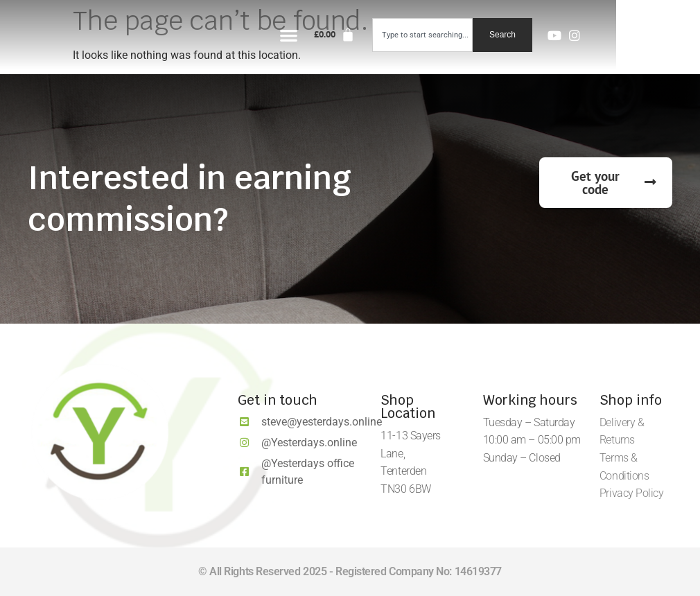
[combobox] (506, 35)
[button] (374, 35)
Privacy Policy (632, 493)
